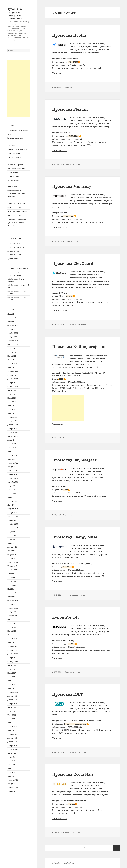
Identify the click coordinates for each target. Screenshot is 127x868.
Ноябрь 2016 (12, 704)
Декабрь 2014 (13, 788)
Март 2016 (11, 730)
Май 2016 (11, 723)
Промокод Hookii (69, 35)
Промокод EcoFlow (15, 251)
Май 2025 (11, 314)
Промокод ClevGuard (73, 263)
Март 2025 (11, 322)
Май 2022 (11, 451)
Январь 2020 (12, 558)
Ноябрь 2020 (12, 520)
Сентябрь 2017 (13, 665)
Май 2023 (11, 406)
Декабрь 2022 (13, 425)
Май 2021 (11, 497)
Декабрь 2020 (13, 516)
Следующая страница (117, 848)
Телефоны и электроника (17, 211)
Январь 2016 (12, 738)
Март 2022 (11, 459)
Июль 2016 (12, 715)
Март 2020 (11, 551)
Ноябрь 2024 (12, 337)
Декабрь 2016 (13, 700)
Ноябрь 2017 (12, 658)
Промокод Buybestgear (74, 460)
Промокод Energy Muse (75, 537)
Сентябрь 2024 (13, 345)
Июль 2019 (12, 581)
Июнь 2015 (12, 765)
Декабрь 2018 (13, 608)
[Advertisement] (19, 89)
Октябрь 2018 (13, 616)
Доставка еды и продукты (17, 149)
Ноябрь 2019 (12, 566)
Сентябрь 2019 (13, 574)
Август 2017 (12, 669)
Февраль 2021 (13, 509)
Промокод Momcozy (72, 186)
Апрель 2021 (12, 501)
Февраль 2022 (13, 463)
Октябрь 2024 (13, 341)
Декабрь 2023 (13, 379)
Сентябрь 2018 (13, 620)
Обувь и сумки (13, 176)
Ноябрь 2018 (12, 612)
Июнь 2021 (12, 493)
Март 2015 (11, 776)
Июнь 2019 (12, 585)
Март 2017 (11, 688)
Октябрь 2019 (13, 570)
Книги (10, 161)
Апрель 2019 (12, 593)
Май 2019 (11, 589)
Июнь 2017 (12, 677)
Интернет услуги (14, 157)
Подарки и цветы (14, 190)
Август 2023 (12, 394)
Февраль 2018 (13, 646)
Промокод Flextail (70, 109)
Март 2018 (11, 642)
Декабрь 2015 (13, 742)
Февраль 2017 (13, 692)
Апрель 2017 (12, 684)
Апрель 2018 (12, 639)
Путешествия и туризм (16, 204)
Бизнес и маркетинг (15, 138)
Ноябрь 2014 (12, 791)
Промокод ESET (67, 694)
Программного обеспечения (18, 200)
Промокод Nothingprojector (79, 346)
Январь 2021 (12, 513)
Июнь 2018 (12, 631)
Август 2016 (12, 711)
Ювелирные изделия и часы (18, 229)
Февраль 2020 (13, 555)
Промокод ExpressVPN (16, 247)
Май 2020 (11, 543)
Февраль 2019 (13, 600)
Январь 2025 (12, 329)
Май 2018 (11, 635)
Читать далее (60, 73)
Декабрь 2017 (13, 654)
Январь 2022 (12, 467)
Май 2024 (11, 360)
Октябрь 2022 (13, 432)
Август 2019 (12, 578)
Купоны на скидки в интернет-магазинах (15, 14)
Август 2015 (12, 757)
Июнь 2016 (12, 719)
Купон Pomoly (66, 617)
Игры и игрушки (14, 153)
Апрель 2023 (12, 409)
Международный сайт (16, 169)
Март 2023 (11, 413)
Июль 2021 (12, 490)
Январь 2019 (12, 604)
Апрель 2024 (12, 364)
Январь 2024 (12, 375)
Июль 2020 (12, 536)
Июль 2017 (12, 673)
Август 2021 (12, 486)
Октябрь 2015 (13, 749)
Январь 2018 (12, 650)
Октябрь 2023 (13, 387)
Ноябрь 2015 (12, 746)
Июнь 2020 (12, 539)
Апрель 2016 (12, 726)
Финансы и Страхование (17, 219)
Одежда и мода (13, 180)
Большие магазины (15, 142)
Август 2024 (12, 348)
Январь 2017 (12, 696)
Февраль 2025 (13, 325)
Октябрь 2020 (13, 524)
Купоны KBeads (13, 259)
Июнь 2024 (12, 356)
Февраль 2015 (13, 780)
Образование (13, 172)
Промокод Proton (14, 243)
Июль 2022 (12, 444)
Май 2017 (11, 681)
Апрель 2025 (12, 318)
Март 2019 (11, 597)
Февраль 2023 (13, 417)
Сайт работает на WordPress (63, 863)
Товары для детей (14, 215)
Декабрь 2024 (13, 333)
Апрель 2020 (12, 547)
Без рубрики (12, 134)
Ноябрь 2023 (12, 383)
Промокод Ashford (14, 275)
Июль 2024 (12, 352)
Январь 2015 (12, 784)
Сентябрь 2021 (13, 482)
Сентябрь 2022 (13, 436)
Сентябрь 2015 (13, 753)
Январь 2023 (12, 421)
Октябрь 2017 (13, 662)
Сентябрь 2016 (13, 707)
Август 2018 (12, 623)
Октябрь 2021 (13, 478)
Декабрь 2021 (13, 471)
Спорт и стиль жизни (16, 207)
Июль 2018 (12, 627)
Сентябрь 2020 (13, 528)
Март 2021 (11, 505)
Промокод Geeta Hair (73, 774)
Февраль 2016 (13, 734)
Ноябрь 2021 (12, 474)
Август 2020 (12, 532)
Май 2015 (11, 768)
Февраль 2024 (13, 371)
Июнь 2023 (12, 402)
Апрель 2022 (12, 455)
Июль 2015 (12, 761)
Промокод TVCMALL (15, 255)
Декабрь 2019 (13, 562)
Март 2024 (11, 367)
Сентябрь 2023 (13, 390)
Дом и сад (11, 146)
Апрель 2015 (12, 772)
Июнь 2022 (12, 448)
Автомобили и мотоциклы (18, 130)
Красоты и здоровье (15, 165)
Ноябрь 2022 (12, 429)
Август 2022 (12, 440)
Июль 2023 (12, 398)
